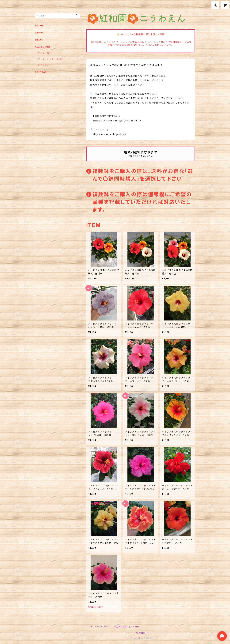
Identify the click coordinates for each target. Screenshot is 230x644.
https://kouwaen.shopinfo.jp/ (109, 134)
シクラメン (45, 65)
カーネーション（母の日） (52, 59)
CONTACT (42, 72)
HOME (40, 26)
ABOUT (40, 33)
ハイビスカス (45, 53)
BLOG (39, 40)
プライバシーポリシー (99, 627)
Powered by (141, 638)
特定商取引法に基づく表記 (127, 627)
